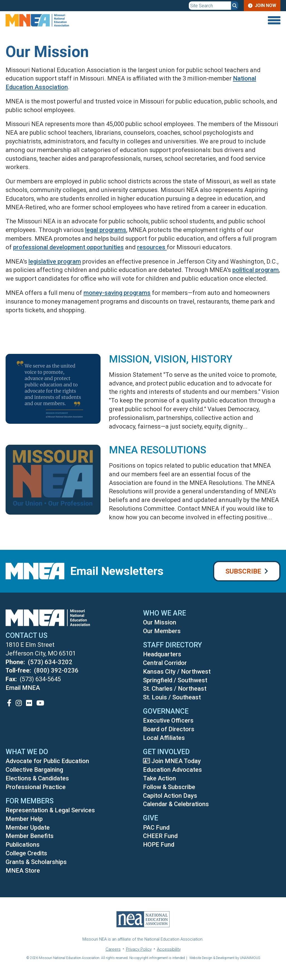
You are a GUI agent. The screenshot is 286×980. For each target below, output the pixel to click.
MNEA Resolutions (158, 450)
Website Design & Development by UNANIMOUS (225, 958)
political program (256, 270)
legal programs (106, 230)
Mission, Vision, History (171, 359)
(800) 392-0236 (56, 670)
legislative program (55, 261)
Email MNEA (23, 688)
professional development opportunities (68, 247)
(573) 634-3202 (50, 662)
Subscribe (243, 571)
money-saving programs (117, 293)
